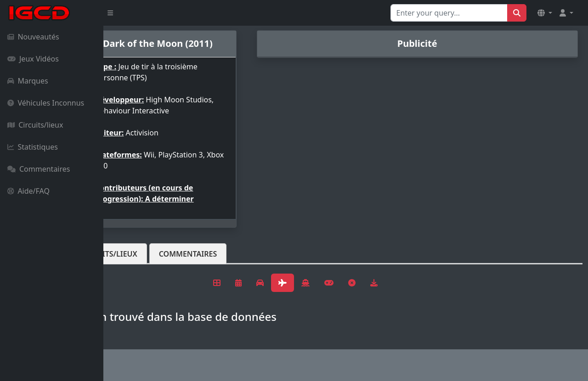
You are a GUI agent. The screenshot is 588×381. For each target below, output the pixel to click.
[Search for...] (449, 13)
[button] (545, 13)
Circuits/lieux (35, 125)
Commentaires (39, 169)
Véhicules (140, 254)
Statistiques (33, 147)
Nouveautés (33, 37)
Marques (28, 81)
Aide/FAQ (28, 191)
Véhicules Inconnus (46, 103)
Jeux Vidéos (33, 59)
